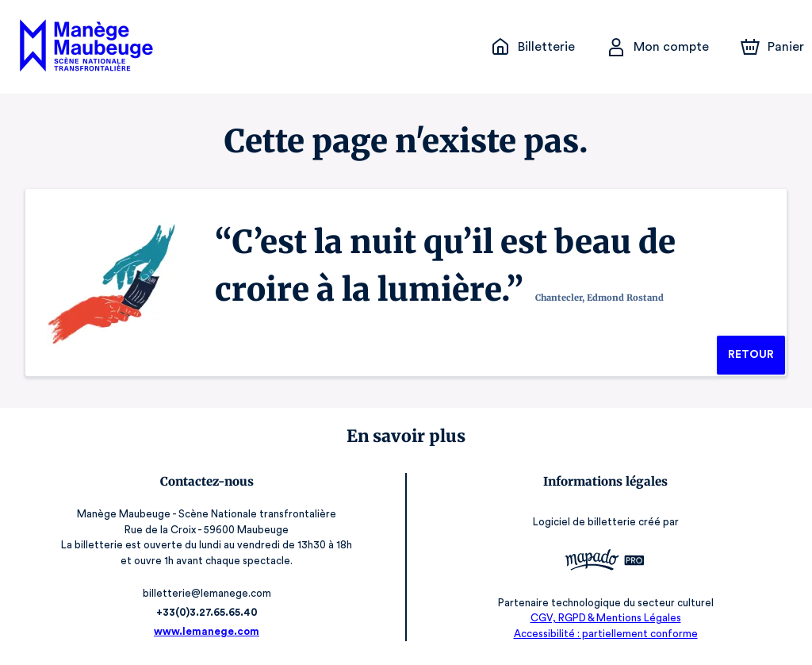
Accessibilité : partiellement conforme (605, 634)
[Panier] (772, 47)
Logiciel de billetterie (585, 522)
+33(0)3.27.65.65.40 (207, 612)
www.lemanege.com (207, 631)
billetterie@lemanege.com (207, 593)
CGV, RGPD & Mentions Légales (606, 618)
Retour (751, 355)
